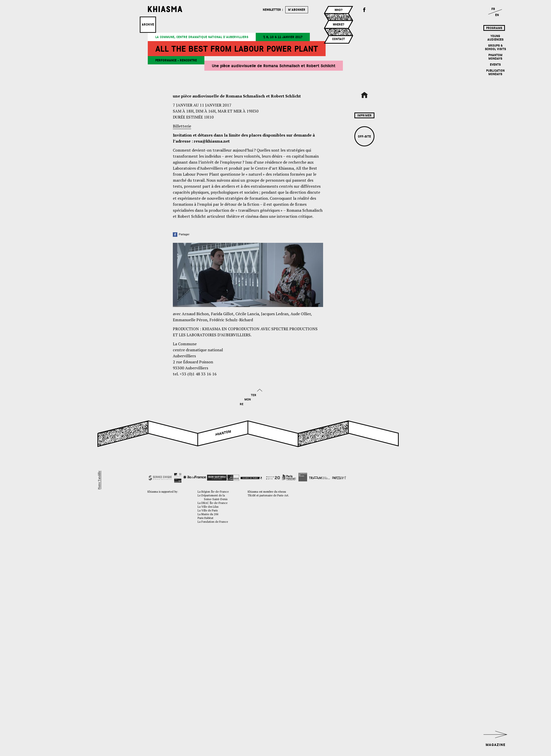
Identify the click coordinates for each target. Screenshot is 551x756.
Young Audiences (495, 38)
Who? (339, 10)
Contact (338, 39)
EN (497, 15)
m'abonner (297, 10)
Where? (339, 25)
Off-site (364, 137)
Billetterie (182, 126)
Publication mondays (495, 72)
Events (495, 65)
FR (493, 9)
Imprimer (364, 116)
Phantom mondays (495, 57)
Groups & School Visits (495, 47)
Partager (181, 234)
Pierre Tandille (99, 480)
